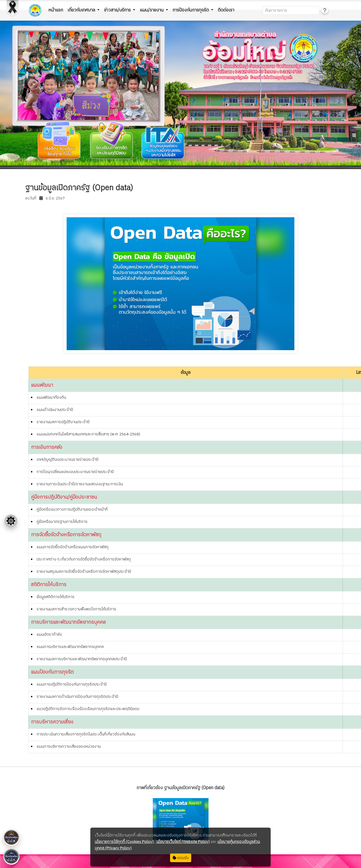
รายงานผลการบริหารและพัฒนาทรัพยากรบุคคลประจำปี (82, 659)
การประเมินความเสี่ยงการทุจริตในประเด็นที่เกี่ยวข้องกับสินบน (86, 734)
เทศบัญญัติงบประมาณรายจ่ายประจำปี (67, 459)
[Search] (291, 10)
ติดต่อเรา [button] (226, 10)
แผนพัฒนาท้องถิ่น (51, 397)
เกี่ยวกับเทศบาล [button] (82, 10)
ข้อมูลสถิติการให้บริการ (55, 597)
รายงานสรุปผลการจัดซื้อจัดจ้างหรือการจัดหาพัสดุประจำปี (84, 571)
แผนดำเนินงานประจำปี (55, 410)
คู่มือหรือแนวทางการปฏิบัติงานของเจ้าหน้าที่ (72, 509)
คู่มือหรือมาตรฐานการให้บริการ (62, 522)
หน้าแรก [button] (56, 10)
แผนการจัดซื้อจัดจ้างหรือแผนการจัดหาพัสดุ (72, 547)
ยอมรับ (181, 858)
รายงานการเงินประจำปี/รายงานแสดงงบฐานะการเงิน (80, 484)
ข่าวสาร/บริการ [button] (118, 10)
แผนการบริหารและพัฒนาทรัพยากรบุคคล (70, 647)
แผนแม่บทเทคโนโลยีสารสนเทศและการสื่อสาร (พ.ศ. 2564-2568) (88, 434)
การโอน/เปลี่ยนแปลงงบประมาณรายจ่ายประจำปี (75, 472)
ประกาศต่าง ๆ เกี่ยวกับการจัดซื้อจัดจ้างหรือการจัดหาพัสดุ (84, 559)
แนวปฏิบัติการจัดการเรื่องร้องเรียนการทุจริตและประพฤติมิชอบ (88, 709)
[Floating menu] (11, 521)
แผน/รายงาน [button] (152, 10)
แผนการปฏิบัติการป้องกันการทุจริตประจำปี (72, 684)
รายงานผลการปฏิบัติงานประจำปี (63, 422)
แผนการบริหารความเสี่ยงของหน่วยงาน (69, 746)
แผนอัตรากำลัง (49, 634)
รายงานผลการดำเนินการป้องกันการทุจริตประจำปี (77, 697)
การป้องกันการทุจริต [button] (191, 10)
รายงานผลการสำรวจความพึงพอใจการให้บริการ (76, 609)
